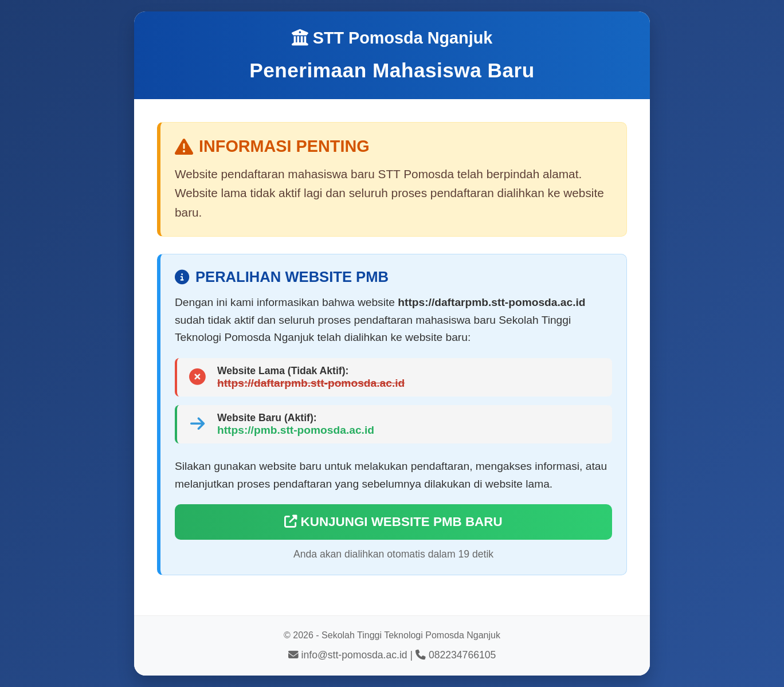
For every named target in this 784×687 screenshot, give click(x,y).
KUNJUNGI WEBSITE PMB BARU (393, 522)
